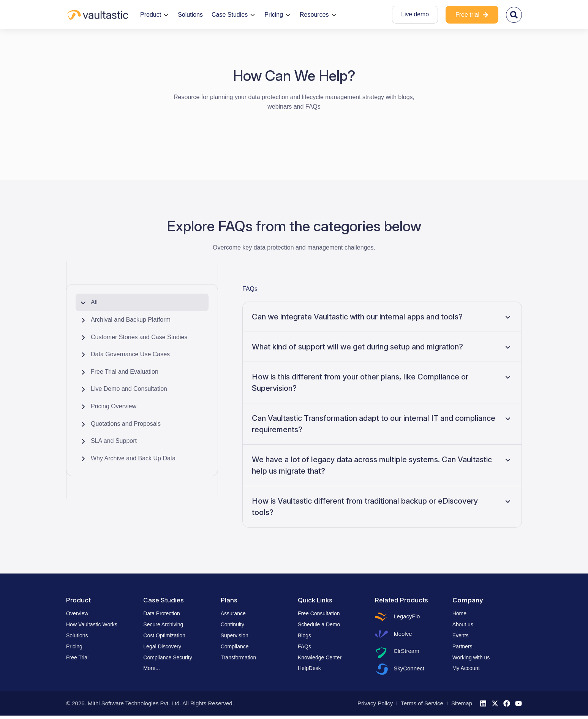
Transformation (239, 657)
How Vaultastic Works (92, 624)
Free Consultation (319, 613)
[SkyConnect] (382, 672)
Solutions (77, 635)
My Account (466, 668)
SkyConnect (410, 671)
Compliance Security (168, 657)
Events (461, 635)
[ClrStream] (382, 654)
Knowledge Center (320, 657)
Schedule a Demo (319, 624)
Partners (462, 646)
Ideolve (403, 635)
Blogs (304, 635)
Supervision (235, 635)
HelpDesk (309, 668)
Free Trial (77, 657)
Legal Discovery (162, 646)
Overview (77, 613)
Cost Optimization (164, 635)
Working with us (471, 657)
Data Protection (162, 613)
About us (463, 624)
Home (459, 613)
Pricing (74, 646)
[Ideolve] (382, 635)
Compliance (235, 646)
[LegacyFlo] (382, 617)
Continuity (232, 624)
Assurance (233, 613)
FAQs (250, 289)
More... (152, 668)
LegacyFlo (407, 617)
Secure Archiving (163, 624)
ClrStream (407, 653)
